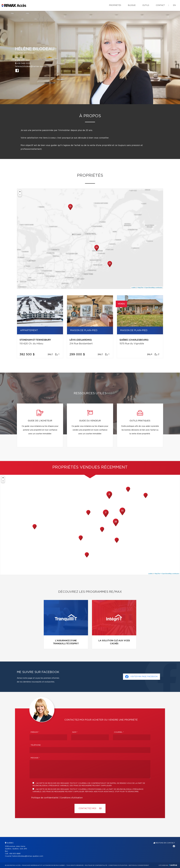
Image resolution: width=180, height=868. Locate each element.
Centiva (173, 865)
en (174, 5)
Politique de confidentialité (45, 798)
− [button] (20, 195)
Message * (35, 758)
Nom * (75, 732)
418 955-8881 (23, 60)
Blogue (132, 5)
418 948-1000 (24, 63)
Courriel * (119, 732)
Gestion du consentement (139, 865)
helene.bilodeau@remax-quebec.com (33, 66)
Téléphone (36, 745)
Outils (146, 5)
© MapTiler (140, 288)
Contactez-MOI (90, 808)
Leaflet (133, 288)
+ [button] (20, 192)
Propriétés (115, 5)
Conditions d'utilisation (71, 798)
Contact (160, 5)
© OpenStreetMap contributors (153, 288)
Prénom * (35, 732)
